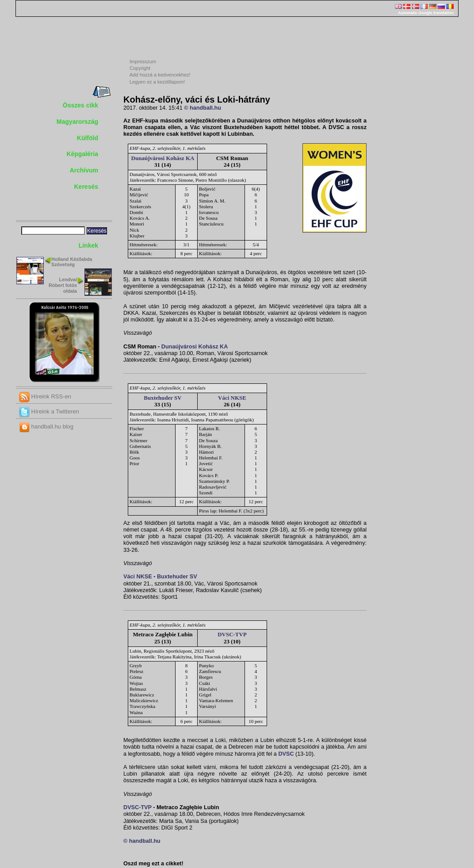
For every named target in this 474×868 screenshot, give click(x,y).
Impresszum (143, 61)
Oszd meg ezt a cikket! (153, 864)
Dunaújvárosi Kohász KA (163, 158)
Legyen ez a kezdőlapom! (157, 82)
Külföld (88, 138)
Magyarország (77, 122)
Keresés (86, 187)
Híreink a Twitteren (49, 411)
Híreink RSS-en (45, 396)
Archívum (84, 170)
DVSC (286, 754)
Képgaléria (82, 154)
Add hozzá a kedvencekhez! (160, 75)
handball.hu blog (46, 426)
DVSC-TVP (232, 634)
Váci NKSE (232, 398)
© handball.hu (203, 108)
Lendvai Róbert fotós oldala (63, 285)
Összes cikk (80, 105)
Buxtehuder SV (162, 398)
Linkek (88, 245)
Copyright (140, 68)
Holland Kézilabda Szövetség (72, 262)
